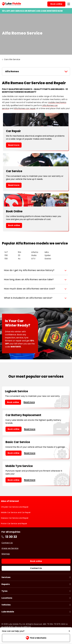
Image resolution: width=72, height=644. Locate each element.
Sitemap (6, 554)
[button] (36, 270)
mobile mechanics (57, 102)
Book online (14, 225)
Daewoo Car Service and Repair (15, 518)
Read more (14, 145)
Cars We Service (12, 59)
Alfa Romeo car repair (25, 108)
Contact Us (7, 543)
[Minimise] (69, 631)
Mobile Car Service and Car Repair (16, 512)
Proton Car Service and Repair (14, 524)
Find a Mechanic (36, 638)
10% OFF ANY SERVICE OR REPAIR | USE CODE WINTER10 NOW (32, 11)
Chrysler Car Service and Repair (15, 507)
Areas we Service (10, 548)
